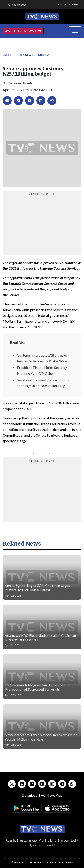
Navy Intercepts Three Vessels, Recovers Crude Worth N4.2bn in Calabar (41, 737)
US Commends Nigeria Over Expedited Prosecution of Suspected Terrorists (35, 687)
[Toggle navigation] (75, 31)
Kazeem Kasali (20, 83)
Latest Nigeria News (18, 55)
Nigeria (44, 55)
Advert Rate (19, 5)
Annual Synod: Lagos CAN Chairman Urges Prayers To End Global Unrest (37, 588)
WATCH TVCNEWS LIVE (23, 31)
